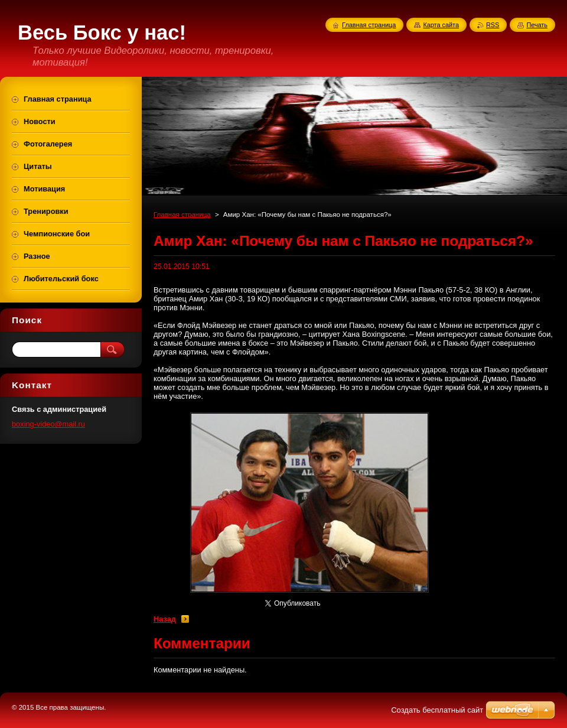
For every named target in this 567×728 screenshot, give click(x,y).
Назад (165, 619)
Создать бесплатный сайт (437, 710)
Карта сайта (441, 25)
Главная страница (182, 214)
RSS (493, 25)
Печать (537, 25)
